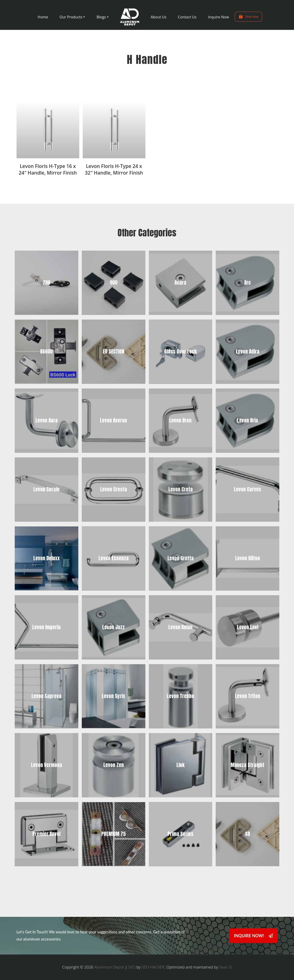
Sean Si (225, 967)
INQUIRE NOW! (253, 936)
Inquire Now (218, 17)
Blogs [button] (101, 17)
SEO (132, 967)
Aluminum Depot (109, 967)
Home (43, 17)
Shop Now (248, 17)
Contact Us (187, 17)
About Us (159, 17)
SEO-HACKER (153, 967)
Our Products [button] (71, 17)
